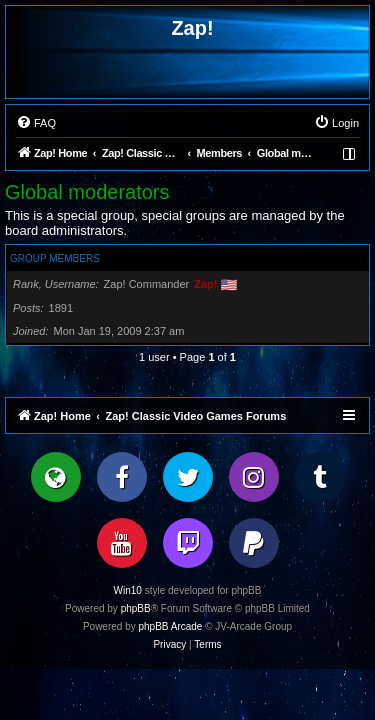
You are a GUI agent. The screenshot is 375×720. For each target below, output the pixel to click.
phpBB (136, 608)
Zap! (205, 284)
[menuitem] (36, 123)
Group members (55, 258)
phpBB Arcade (171, 626)
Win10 (128, 590)
